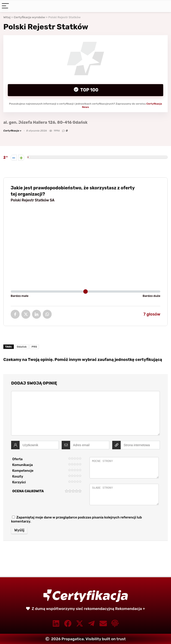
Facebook (15, 314)
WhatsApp (47, 314)
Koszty (18, 476)
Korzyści (19, 482)
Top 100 (89, 90)
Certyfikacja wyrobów (30, 17)
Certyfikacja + (12, 131)
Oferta (17, 459)
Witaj (7, 17)
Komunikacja (22, 465)
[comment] (85, 413)
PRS (34, 347)
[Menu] (5, 6)
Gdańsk (22, 347)
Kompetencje (23, 471)
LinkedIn (37, 314)
